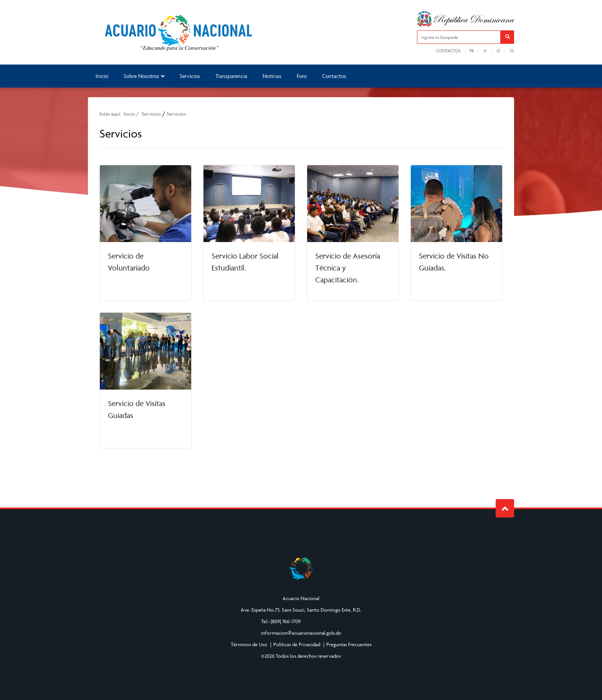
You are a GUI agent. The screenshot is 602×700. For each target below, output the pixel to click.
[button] (507, 37)
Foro (302, 76)
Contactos (448, 51)
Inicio (102, 76)
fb (472, 51)
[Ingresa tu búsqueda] (459, 37)
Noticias (272, 76)
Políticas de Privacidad (297, 644)
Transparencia (231, 76)
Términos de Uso (249, 644)
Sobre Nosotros (144, 76)
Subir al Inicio (505, 508)
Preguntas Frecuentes (349, 644)
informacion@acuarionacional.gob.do (301, 633)
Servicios (190, 76)
